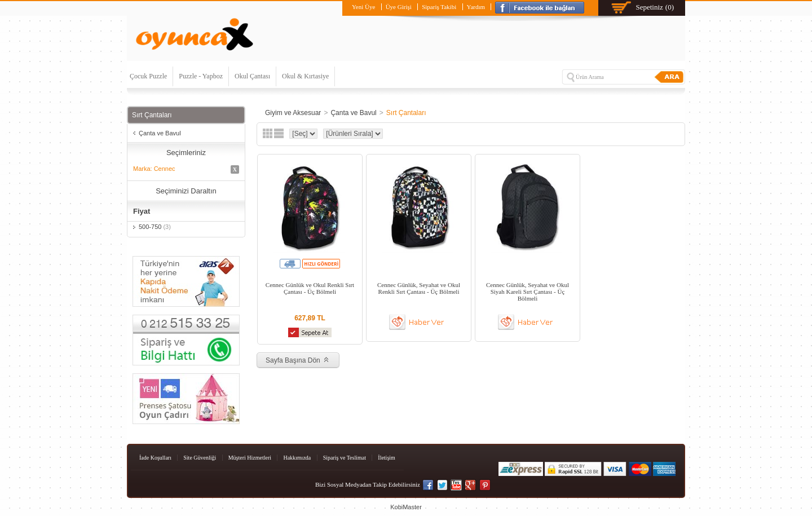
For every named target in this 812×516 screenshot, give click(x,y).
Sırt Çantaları (406, 113)
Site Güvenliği (200, 458)
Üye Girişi (399, 7)
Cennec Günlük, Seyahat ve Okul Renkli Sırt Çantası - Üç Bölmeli (419, 288)
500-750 (155, 227)
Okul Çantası (252, 76)
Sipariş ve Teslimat (345, 458)
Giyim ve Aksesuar (293, 113)
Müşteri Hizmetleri (250, 458)
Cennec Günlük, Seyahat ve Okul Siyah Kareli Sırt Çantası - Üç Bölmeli (528, 292)
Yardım (476, 7)
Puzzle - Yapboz (201, 76)
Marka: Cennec (186, 169)
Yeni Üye (363, 7)
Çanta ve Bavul (160, 133)
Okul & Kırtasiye (305, 76)
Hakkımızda (297, 458)
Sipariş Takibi (439, 7)
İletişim (387, 458)
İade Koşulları (155, 458)
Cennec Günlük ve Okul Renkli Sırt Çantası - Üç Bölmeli (310, 288)
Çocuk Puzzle (148, 76)
